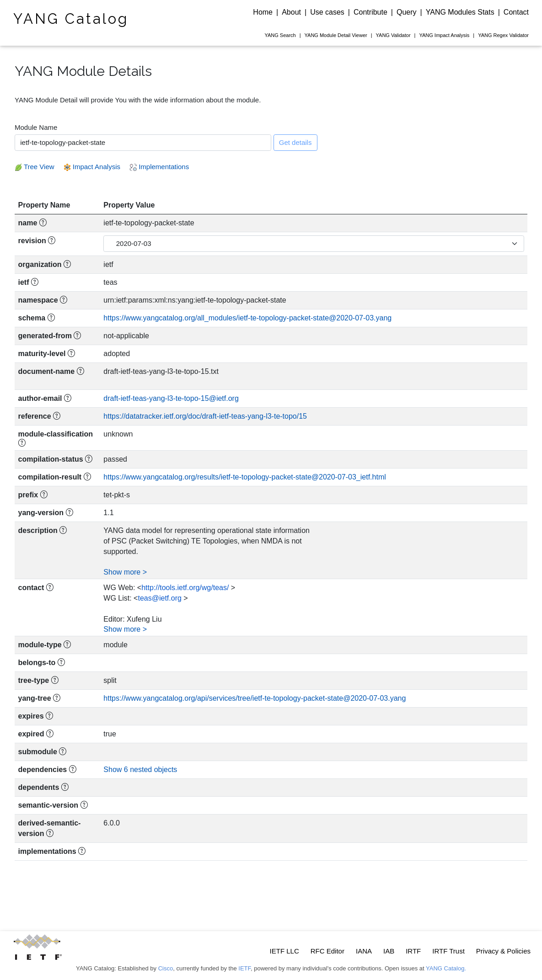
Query (407, 12)
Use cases (327, 12)
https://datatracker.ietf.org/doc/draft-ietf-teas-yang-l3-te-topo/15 (205, 416)
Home (263, 12)
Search (280, 35)
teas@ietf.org (159, 598)
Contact (516, 12)
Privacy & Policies (503, 951)
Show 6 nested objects (140, 770)
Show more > (125, 572)
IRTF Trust (448, 951)
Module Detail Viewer (336, 35)
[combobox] (143, 143)
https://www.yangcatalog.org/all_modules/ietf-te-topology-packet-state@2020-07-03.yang (247, 318)
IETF (244, 968)
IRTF (413, 951)
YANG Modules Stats (460, 12)
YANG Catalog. (446, 968)
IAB (389, 951)
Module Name (36, 127)
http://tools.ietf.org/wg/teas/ (185, 588)
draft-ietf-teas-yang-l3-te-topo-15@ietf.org (171, 398)
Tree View (35, 167)
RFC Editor (327, 951)
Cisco (166, 968)
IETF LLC (284, 951)
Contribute (370, 12)
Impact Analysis (444, 35)
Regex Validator (503, 35)
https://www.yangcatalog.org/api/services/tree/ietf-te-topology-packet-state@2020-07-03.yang (255, 698)
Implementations (159, 167)
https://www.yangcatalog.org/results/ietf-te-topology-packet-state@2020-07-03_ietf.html (244, 477)
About (291, 12)
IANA (364, 951)
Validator (393, 35)
